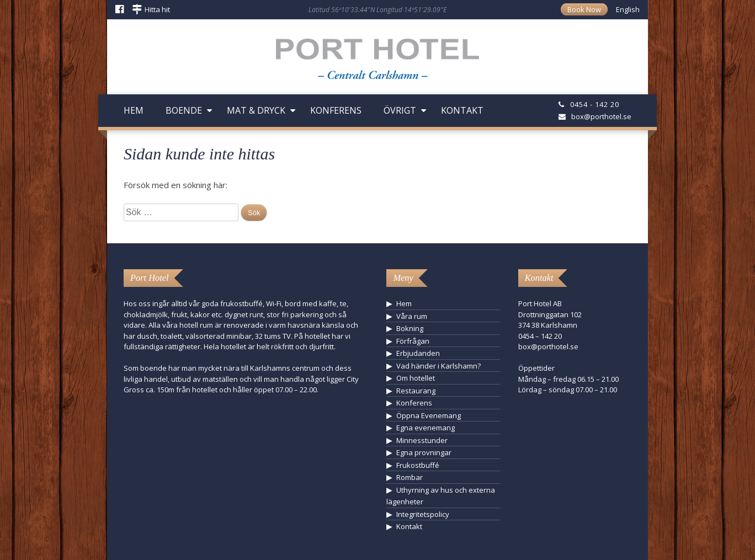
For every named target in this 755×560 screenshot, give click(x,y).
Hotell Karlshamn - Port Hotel (377, 63)
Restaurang (416, 391)
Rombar (410, 477)
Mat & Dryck (256, 110)
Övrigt (400, 110)
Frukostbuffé (418, 465)
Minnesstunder (422, 440)
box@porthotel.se (601, 116)
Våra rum (412, 316)
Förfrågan (413, 341)
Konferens (336, 110)
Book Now (584, 9)
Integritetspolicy (423, 514)
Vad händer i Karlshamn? (438, 366)
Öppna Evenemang (429, 415)
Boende (184, 110)
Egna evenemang (426, 428)
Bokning (410, 328)
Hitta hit (157, 9)
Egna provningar (424, 452)
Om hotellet (416, 378)
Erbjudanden (418, 353)
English (628, 9)
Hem (134, 110)
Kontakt (462, 110)
